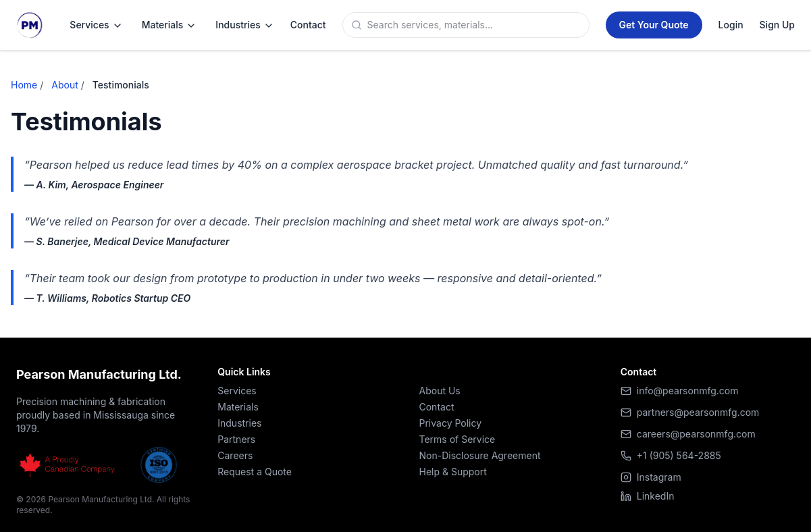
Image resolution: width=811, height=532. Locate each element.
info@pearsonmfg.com (688, 391)
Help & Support (453, 472)
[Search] (475, 25)
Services (96, 25)
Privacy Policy (451, 423)
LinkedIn (648, 496)
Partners (236, 439)
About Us (440, 391)
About (64, 85)
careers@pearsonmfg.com (696, 434)
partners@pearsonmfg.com (698, 412)
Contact (437, 407)
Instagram (651, 477)
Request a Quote (255, 472)
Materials (169, 25)
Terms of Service (457, 439)
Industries (244, 25)
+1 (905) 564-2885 (679, 455)
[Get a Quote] (654, 25)
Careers (235, 455)
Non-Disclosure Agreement (480, 455)
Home (24, 85)
